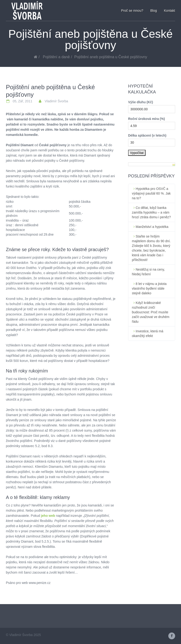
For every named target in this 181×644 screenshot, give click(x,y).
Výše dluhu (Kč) (141, 102)
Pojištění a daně (56, 57)
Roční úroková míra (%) (146, 119)
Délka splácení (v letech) (147, 135)
